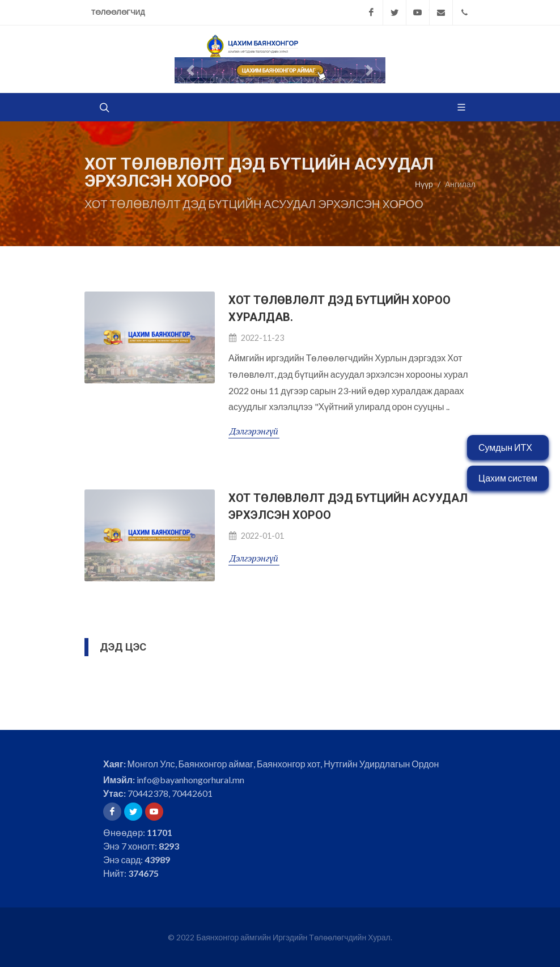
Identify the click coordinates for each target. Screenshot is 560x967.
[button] (190, 70)
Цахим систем (508, 478)
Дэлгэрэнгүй (254, 431)
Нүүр (424, 184)
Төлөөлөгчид (118, 12)
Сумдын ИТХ (505, 447)
